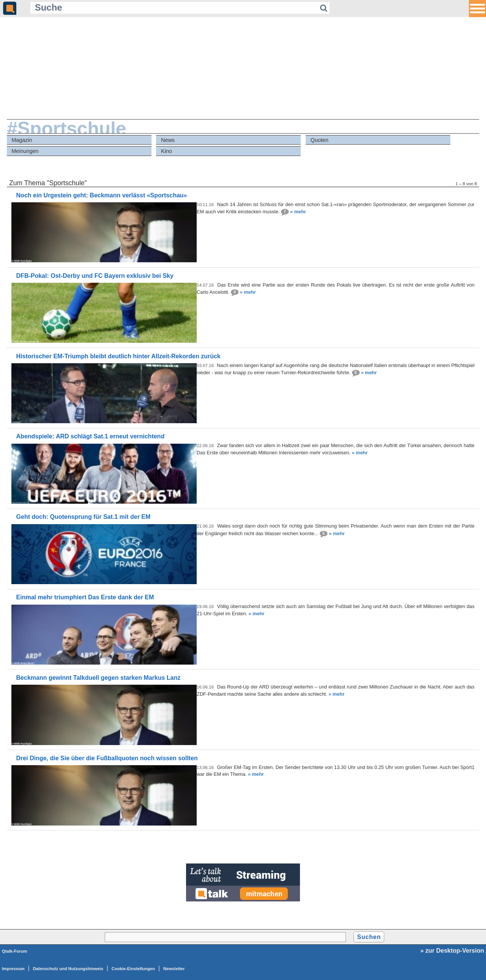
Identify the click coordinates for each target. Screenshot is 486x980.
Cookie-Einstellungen (133, 969)
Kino (166, 151)
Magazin (22, 140)
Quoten (320, 140)
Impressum (13, 969)
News (168, 140)
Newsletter (174, 969)
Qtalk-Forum (15, 951)
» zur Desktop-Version (452, 951)
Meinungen (25, 151)
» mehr (298, 212)
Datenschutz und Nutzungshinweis (68, 969)
